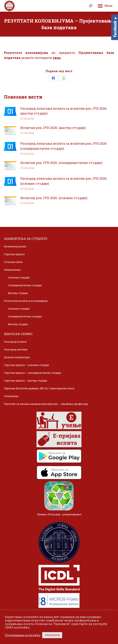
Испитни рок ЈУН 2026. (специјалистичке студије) (61, 163)
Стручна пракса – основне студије (27, 365)
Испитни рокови (15, 246)
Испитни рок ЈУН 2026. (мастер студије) (53, 128)
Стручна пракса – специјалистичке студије (33, 373)
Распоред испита (15, 342)
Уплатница (11, 396)
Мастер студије (18, 293)
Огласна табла (13, 262)
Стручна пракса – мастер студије (26, 381)
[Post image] (10, 111)
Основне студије (19, 277)
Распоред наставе (16, 349)
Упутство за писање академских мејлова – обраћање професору (46, 404)
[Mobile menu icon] (105, 6)
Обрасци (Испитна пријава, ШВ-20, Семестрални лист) (39, 388)
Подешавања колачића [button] (23, 635)
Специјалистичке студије (25, 285)
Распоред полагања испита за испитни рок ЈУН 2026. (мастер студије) (64, 111)
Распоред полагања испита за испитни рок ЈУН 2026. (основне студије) (64, 181)
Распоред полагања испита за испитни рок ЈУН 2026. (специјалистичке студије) (64, 146)
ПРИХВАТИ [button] (52, 635)
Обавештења (12, 270)
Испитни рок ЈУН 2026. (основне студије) (54, 198)
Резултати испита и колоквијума (26, 301)
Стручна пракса (14, 254)
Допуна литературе (17, 357)
